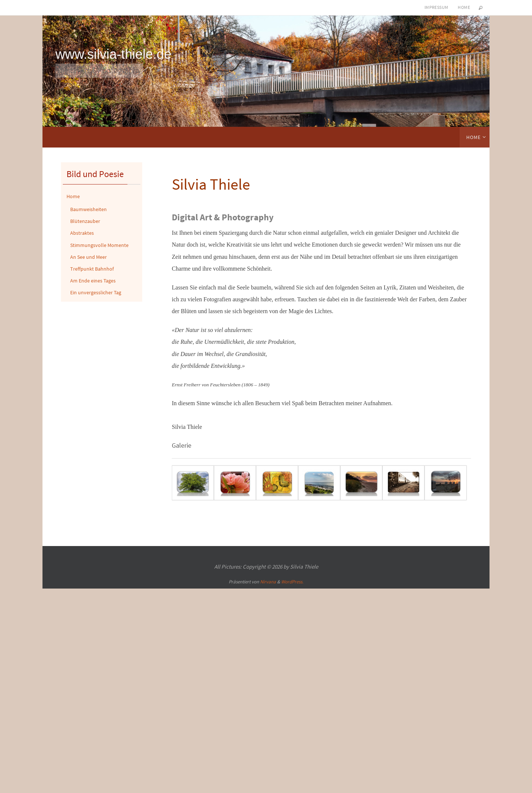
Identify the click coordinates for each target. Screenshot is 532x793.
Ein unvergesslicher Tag (96, 292)
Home (464, 7)
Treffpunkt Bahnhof (92, 269)
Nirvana (268, 582)
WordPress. (292, 582)
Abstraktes (82, 233)
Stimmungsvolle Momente (99, 245)
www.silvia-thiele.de (113, 54)
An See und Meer (88, 257)
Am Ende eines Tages (93, 281)
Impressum (436, 7)
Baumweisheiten (88, 209)
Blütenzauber (85, 221)
